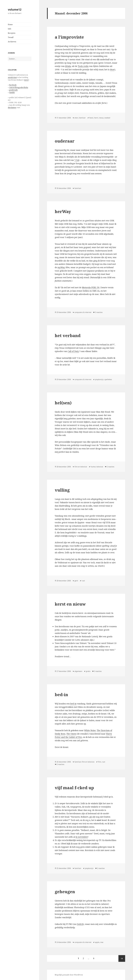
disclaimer (12, 108)
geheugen (65, 892)
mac (102, 942)
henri (96, 118)
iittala (68, 66)
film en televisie (81, 467)
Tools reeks (83, 66)
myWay (61, 267)
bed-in (61, 695)
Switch (80, 924)
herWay (63, 211)
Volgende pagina (122, 958)
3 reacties (99, 312)
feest (91, 118)
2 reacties (111, 467)
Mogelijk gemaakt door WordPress (69, 975)
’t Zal (77, 160)
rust (83, 581)
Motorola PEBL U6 (91, 288)
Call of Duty (73, 351)
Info (9, 29)
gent (76, 581)
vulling (62, 490)
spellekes (108, 379)
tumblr (12, 92)
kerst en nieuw (70, 604)
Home (10, 24)
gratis (88, 671)
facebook (13, 85)
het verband (68, 335)
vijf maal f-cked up (74, 788)
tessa (101, 118)
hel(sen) (63, 403)
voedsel (107, 118)
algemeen (78, 671)
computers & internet (83, 312)
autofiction (12, 77)
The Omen (71, 734)
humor (93, 467)
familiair (82, 118)
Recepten (12, 33)
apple (97, 942)
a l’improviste (69, 37)
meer (26, 80)
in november (82, 837)
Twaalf (11, 37)
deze (112, 70)
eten (76, 118)
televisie (100, 467)
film (99, 762)
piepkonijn (99, 379)
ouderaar (65, 141)
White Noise (90, 730)
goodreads (13, 90)
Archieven (12, 42)
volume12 (15, 9)
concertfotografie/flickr (19, 87)
